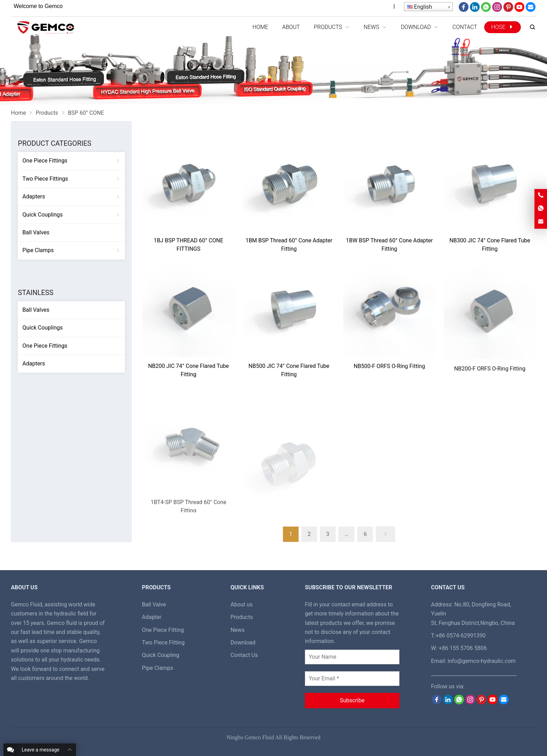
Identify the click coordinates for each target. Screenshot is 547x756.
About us (242, 604)
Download (243, 642)
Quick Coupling (161, 655)
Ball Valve (154, 604)
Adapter (152, 617)
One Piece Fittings (45, 161)
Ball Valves (36, 232)
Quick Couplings (42, 215)
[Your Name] (352, 657)
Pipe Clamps (38, 250)
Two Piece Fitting (163, 642)
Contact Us (244, 655)
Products (242, 617)
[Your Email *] (352, 679)
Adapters (34, 196)
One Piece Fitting (163, 630)
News (238, 630)
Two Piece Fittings (45, 179)
